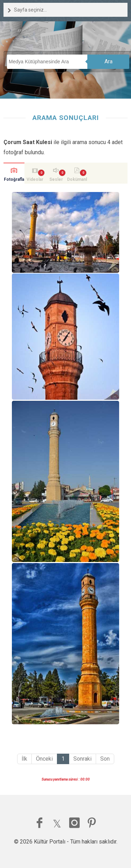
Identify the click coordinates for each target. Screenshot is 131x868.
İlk (24, 759)
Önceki (44, 759)
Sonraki (82, 759)
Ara (108, 61)
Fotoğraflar (14, 180)
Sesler (56, 179)
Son (105, 759)
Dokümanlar (77, 180)
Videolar (35, 179)
